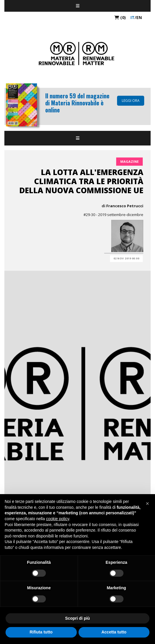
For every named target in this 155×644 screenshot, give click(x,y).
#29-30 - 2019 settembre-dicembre (113, 215)
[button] (147, 503)
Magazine (129, 161)
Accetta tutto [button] (114, 632)
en (139, 17)
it (133, 17)
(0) (120, 17)
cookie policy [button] (58, 519)
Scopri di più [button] (77, 618)
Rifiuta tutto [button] (41, 632)
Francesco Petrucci (125, 206)
